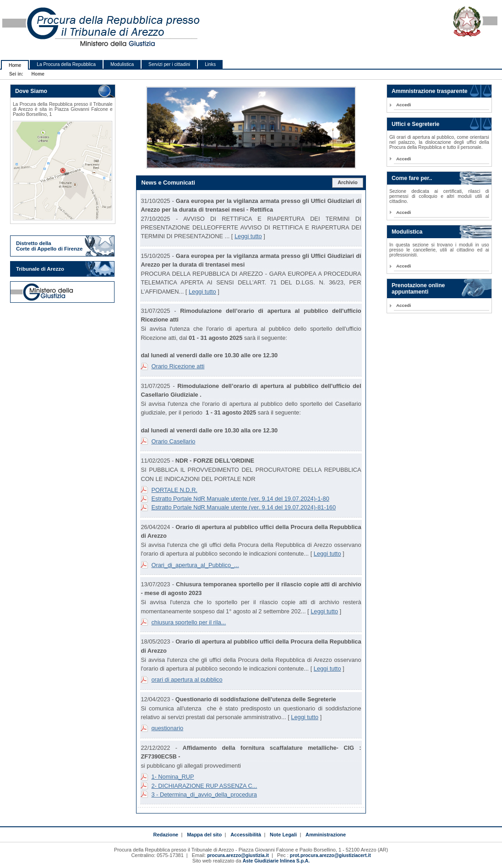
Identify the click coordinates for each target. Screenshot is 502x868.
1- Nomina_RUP (172, 777)
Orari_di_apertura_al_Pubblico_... (195, 565)
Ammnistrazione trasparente (430, 91)
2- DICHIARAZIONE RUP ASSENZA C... (204, 786)
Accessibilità (246, 835)
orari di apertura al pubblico (187, 680)
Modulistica (122, 64)
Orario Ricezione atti (178, 366)
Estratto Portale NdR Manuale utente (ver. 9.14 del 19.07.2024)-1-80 (240, 499)
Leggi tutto (248, 236)
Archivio (348, 182)
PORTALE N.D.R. (174, 490)
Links (210, 64)
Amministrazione (326, 835)
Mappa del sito (204, 835)
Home (15, 65)
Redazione (166, 835)
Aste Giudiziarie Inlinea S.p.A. (276, 861)
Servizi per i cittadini (169, 64)
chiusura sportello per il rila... (188, 622)
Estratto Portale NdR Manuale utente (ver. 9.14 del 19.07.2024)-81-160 (243, 507)
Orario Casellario (173, 441)
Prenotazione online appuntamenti (418, 289)
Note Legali (283, 835)
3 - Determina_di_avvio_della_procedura (204, 794)
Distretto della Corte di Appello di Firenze (49, 246)
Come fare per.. (412, 178)
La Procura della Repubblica (66, 64)
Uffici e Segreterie (415, 124)
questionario (167, 728)
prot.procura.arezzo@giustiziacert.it (330, 855)
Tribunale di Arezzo (40, 269)
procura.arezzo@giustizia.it (238, 855)
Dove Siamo (31, 91)
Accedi (404, 105)
